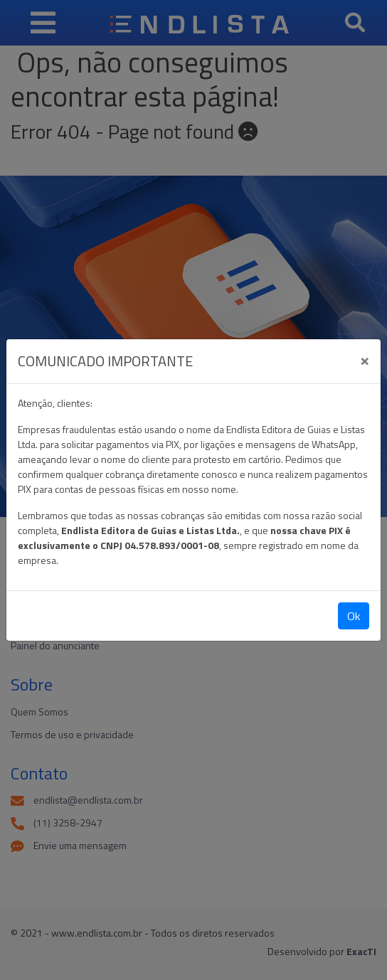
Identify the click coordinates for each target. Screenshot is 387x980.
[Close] (365, 359)
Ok (354, 616)
